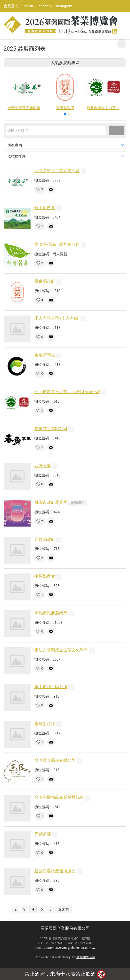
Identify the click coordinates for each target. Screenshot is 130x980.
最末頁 (64, 909)
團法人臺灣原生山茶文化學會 (61, 650)
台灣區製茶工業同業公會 (57, 171)
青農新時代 (45, 724)
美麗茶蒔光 (45, 355)
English (27, 6)
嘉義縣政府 (45, 539)
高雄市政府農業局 (51, 613)
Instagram (64, 6)
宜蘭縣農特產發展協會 (55, 871)
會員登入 (11, 6)
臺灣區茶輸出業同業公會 (57, 244)
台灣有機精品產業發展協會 (59, 797)
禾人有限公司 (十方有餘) (57, 318)
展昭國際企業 (86, 957)
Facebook (45, 6)
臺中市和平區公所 (51, 687)
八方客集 (43, 466)
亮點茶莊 (43, 834)
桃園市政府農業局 (51, 502)
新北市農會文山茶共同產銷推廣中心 (67, 392)
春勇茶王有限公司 (51, 429)
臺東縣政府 (45, 281)
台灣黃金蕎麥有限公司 (55, 760)
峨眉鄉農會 (45, 576)
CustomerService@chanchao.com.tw (69, 948)
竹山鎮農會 (45, 208)
